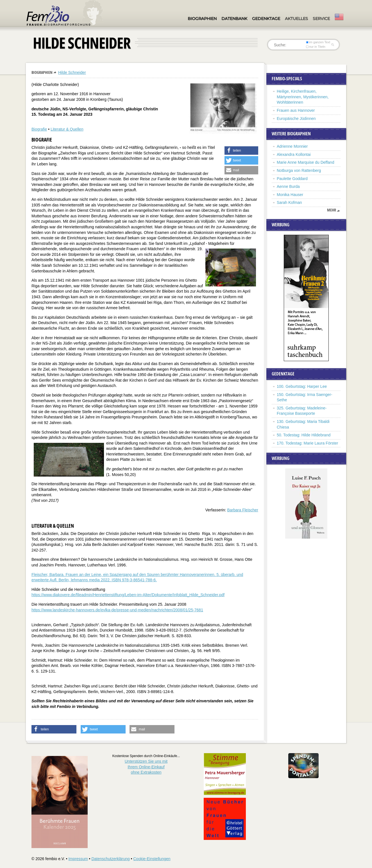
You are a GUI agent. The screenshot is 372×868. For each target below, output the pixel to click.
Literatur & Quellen (67, 129)
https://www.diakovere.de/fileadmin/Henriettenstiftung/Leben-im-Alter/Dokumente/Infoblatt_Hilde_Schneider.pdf (128, 595)
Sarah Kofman (289, 202)
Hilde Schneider (72, 72)
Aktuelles (296, 19)
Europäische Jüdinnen (296, 119)
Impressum (78, 859)
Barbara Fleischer (243, 510)
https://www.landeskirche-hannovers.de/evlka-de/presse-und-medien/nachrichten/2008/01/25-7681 (117, 610)
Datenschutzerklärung (110, 859)
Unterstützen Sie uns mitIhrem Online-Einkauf (146, 767)
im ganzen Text (318, 42)
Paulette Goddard (292, 179)
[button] (241, 151)
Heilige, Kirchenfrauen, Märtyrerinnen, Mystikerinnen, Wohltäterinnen (303, 97)
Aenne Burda (288, 186)
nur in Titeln (316, 47)
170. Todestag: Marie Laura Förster (307, 443)
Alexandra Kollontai (294, 154)
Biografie (39, 129)
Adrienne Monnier (292, 146)
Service (321, 19)
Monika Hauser (290, 195)
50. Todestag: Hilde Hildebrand (304, 435)
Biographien (202, 19)
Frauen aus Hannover (296, 110)
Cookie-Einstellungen (152, 859)
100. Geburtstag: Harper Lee (302, 386)
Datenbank (234, 19)
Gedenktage (266, 19)
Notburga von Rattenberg (299, 170)
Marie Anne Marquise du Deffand (305, 162)
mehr (332, 210)
